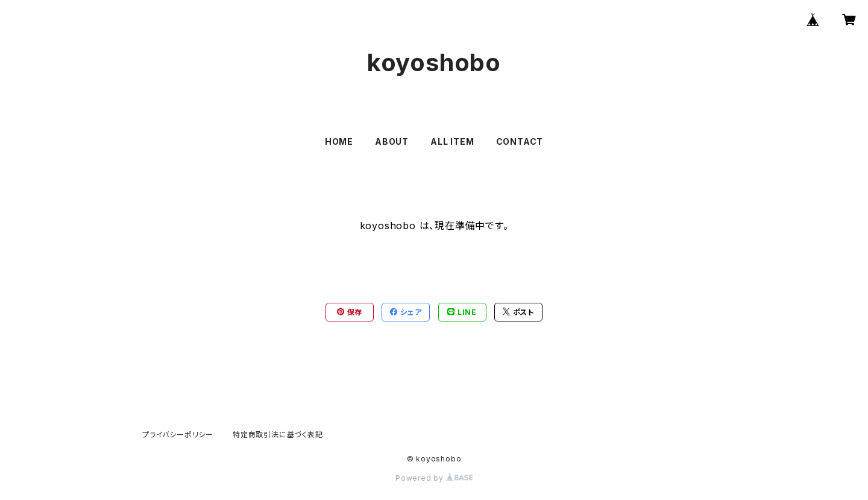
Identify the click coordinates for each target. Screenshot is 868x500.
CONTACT (520, 141)
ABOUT (392, 141)
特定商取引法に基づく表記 (278, 435)
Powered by (434, 478)
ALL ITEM (452, 141)
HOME (339, 141)
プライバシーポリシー (178, 435)
